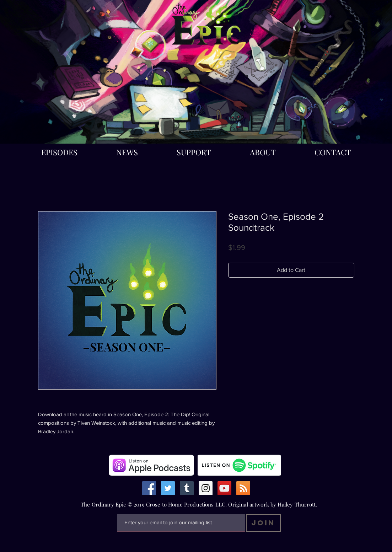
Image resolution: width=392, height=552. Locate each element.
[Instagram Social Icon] (206, 488)
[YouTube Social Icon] (224, 488)
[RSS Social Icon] (243, 488)
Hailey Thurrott (296, 504)
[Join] (263, 523)
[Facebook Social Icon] (149, 488)
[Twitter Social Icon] (168, 488)
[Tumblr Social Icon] (187, 488)
